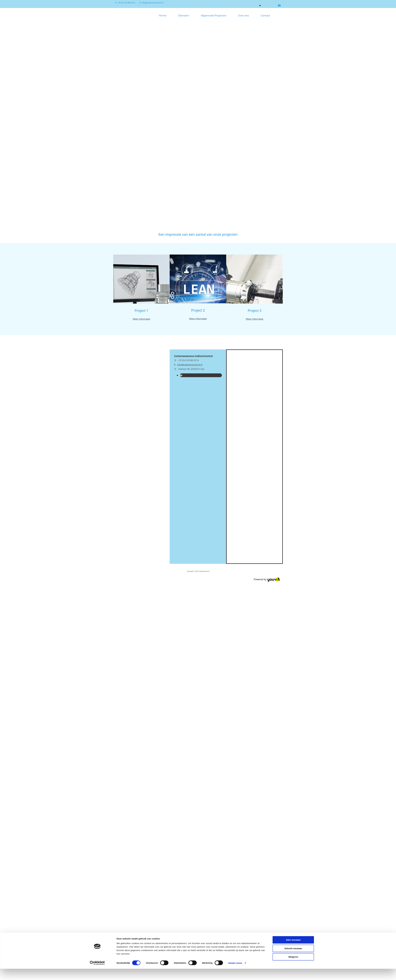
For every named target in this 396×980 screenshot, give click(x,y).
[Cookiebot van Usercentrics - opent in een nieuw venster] (97, 745)
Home (163, 16)
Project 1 (141, 311)
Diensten (184, 16)
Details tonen (235, 745)
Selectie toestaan (293, 730)
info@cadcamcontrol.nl (152, 3)
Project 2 (198, 310)
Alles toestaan (293, 721)
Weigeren (293, 738)
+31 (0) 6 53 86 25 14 (126, 3)
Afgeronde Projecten (214, 16)
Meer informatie (141, 319)
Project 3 (254, 311)
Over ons (243, 16)
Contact (265, 16)
